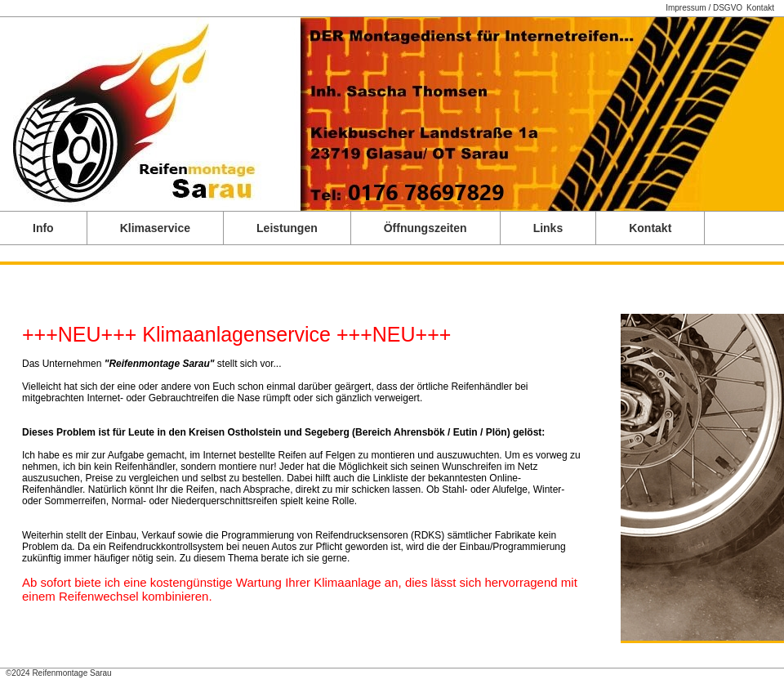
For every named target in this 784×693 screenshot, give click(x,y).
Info (43, 228)
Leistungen (287, 228)
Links (548, 228)
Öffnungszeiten (425, 228)
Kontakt (760, 8)
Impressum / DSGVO (704, 8)
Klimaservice (155, 228)
